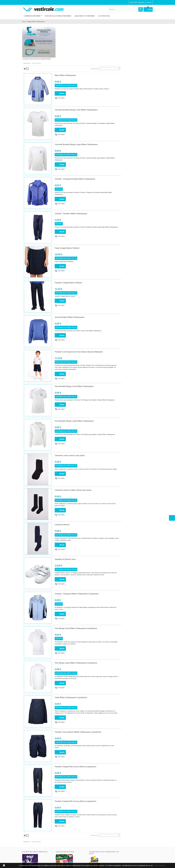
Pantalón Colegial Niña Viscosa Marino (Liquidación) (109, 736)
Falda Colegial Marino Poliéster (101, 217)
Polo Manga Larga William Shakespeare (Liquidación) (109, 632)
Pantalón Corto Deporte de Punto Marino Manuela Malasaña (112, 321)
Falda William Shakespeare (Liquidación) (104, 667)
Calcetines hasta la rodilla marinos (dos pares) (107, 459)
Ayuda (149, 2)
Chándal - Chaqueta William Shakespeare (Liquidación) (110, 563)
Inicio (24, 22)
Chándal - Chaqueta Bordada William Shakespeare (108, 148)
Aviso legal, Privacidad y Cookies (33, 860)
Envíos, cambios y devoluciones (77, 855)
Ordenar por (126, 38)
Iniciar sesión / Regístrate (137, 2)
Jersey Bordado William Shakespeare (103, 286)
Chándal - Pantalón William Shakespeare (104, 183)
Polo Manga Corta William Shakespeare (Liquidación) (109, 597)
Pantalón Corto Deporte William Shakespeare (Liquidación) (111, 701)
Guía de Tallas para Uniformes (58, 16)
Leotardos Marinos (96, 494)
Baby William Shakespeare (99, 44)
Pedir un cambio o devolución (76, 857)
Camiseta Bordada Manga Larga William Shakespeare (110, 113)
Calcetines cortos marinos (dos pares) (103, 425)
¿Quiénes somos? (28, 855)
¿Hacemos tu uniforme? (85, 16)
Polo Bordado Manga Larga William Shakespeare (108, 390)
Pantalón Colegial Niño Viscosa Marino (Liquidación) (109, 770)
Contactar (104, 16)
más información (159, 865)
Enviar (136, 858)
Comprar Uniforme (33, 16)
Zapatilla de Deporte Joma (99, 528)
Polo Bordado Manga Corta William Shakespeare (108, 356)
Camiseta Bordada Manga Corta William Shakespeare (110, 79)
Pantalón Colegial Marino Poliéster (102, 252)
